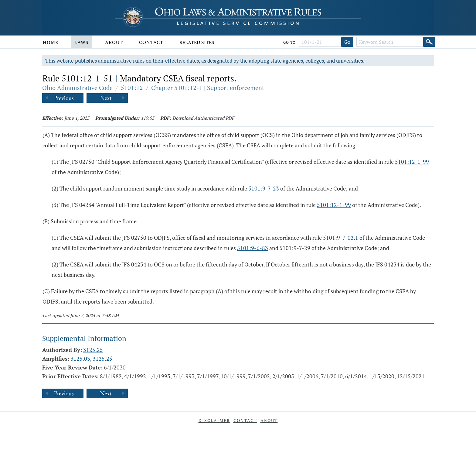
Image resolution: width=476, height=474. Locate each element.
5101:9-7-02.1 (341, 238)
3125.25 (93, 350)
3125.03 (80, 359)
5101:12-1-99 (412, 162)
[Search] (429, 42)
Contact (151, 42)
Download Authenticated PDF (203, 118)
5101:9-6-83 (253, 248)
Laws (82, 42)
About (114, 42)
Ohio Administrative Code (77, 88)
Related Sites (197, 42)
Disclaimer (214, 420)
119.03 (148, 118)
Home (51, 42)
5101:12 (132, 88)
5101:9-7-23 (264, 188)
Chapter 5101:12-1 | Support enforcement (208, 88)
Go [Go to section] (347, 42)
